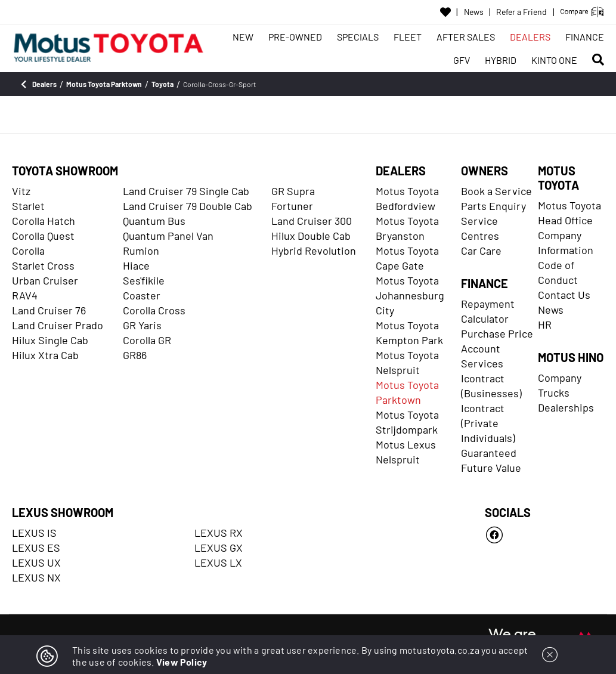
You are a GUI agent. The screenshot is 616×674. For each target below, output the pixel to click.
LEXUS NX (36, 577)
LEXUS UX (36, 562)
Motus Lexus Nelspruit (406, 452)
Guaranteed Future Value (491, 460)
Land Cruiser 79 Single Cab (186, 191)
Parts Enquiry (493, 206)
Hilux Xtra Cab (45, 355)
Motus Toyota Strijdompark (407, 422)
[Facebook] (544, 535)
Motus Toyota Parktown (407, 392)
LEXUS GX (219, 548)
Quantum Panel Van (168, 236)
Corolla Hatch (44, 221)
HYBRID (501, 60)
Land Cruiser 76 (49, 310)
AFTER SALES (466, 37)
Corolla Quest (43, 236)
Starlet (28, 206)
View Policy (182, 662)
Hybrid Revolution (314, 251)
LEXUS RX (219, 533)
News (474, 12)
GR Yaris (142, 325)
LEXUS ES (36, 548)
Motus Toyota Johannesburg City (410, 295)
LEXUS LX (218, 562)
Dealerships (566, 407)
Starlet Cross (43, 265)
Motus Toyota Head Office (569, 213)
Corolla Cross (154, 310)
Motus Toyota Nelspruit (407, 362)
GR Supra (293, 191)
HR (545, 324)
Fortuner (292, 206)
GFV (462, 60)
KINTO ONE (554, 60)
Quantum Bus (154, 221)
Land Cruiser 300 (312, 221)
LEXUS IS (34, 533)
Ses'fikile (144, 280)
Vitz (21, 191)
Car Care (481, 251)
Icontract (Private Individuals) (488, 423)
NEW (243, 37)
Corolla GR (147, 340)
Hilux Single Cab (50, 340)
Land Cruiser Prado (58, 325)
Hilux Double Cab (311, 236)
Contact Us (564, 295)
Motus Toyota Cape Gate (407, 258)
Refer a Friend (521, 12)
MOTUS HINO (571, 357)
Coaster (142, 295)
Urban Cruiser (45, 280)
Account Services (482, 356)
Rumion (141, 251)
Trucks (554, 392)
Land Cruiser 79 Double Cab (188, 206)
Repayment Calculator (488, 311)
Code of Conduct (558, 272)
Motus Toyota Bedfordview (407, 198)
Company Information (566, 242)
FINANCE (585, 37)
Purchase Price (497, 333)
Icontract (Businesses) (491, 386)
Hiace (136, 265)
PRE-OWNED (295, 37)
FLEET (408, 37)
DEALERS (530, 37)
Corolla (28, 251)
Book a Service (496, 191)
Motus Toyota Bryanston (407, 228)
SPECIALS (358, 37)
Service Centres (480, 228)
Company (560, 378)
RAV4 (25, 295)
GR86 (135, 355)
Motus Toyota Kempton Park (409, 333)
